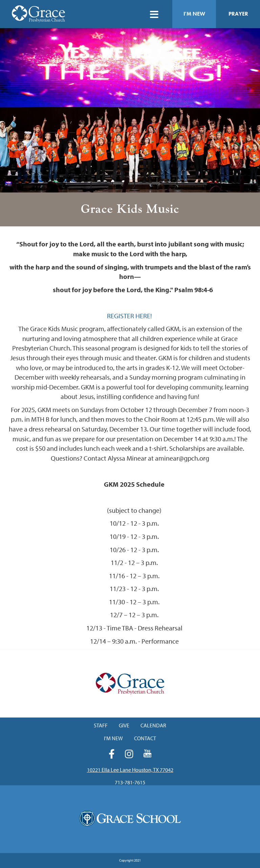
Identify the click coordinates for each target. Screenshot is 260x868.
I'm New (194, 14)
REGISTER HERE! (130, 316)
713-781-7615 (130, 782)
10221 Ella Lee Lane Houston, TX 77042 (130, 770)
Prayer (238, 14)
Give (124, 725)
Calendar (153, 725)
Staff (101, 725)
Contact (145, 738)
